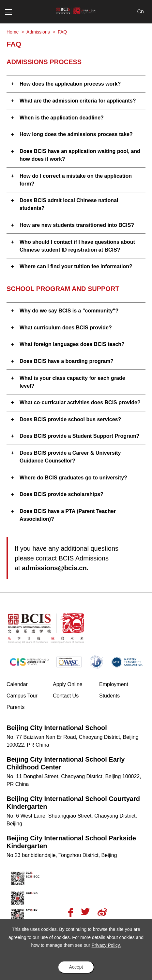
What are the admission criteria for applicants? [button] (78, 101)
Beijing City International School (57, 728)
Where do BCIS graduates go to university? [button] (73, 478)
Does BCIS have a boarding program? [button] (67, 361)
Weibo (102, 912)
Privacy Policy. (106, 945)
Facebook (71, 912)
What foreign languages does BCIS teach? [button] (72, 344)
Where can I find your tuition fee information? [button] (76, 266)
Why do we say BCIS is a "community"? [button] (69, 311)
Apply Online (76, 684)
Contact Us (66, 696)
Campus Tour (30, 695)
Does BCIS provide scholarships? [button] (61, 494)
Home (13, 32)
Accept (76, 967)
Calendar (17, 684)
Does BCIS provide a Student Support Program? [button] (79, 436)
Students (109, 696)
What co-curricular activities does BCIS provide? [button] (80, 402)
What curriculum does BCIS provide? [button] (66, 328)
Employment (114, 684)
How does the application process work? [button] (70, 84)
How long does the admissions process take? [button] (76, 134)
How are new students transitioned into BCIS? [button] (77, 225)
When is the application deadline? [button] (62, 118)
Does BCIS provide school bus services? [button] (70, 419)
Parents (15, 707)
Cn (141, 12)
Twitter (85, 912)
